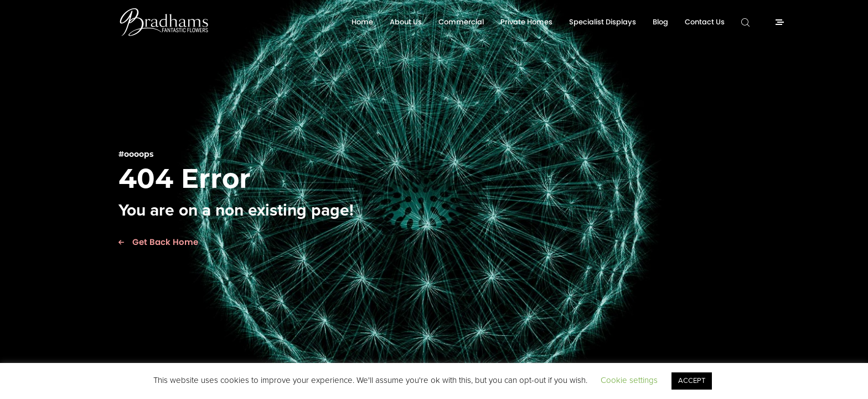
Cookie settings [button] (629, 380)
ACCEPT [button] (692, 381)
